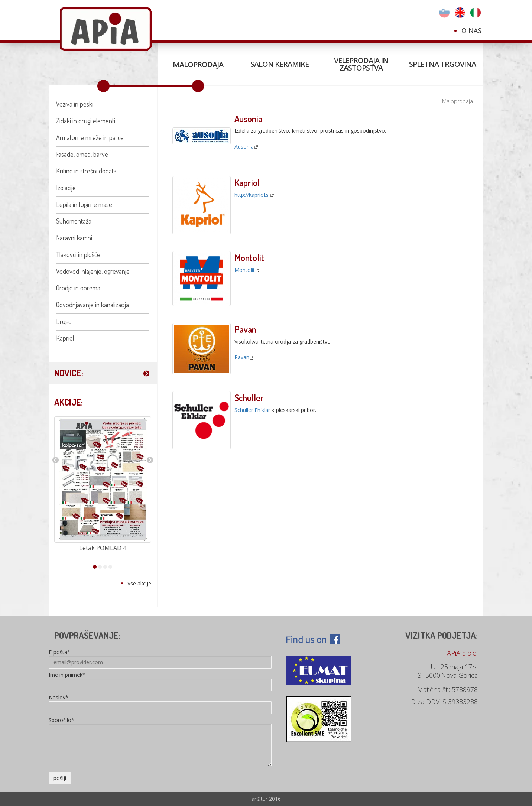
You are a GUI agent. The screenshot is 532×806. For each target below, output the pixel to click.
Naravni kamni (74, 238)
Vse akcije (139, 583)
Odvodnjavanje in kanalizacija (93, 305)
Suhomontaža (74, 221)
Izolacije (66, 188)
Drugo (64, 321)
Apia (106, 29)
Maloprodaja (198, 64)
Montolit (245, 270)
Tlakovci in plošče (78, 254)
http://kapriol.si (252, 195)
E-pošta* (59, 653)
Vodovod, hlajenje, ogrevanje (93, 271)
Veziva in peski (75, 104)
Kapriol (65, 338)
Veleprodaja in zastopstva (361, 64)
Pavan (242, 357)
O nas (471, 30)
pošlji (60, 778)
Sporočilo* (61, 721)
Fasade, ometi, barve (82, 154)
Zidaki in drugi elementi (86, 121)
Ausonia (244, 147)
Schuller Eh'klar (252, 410)
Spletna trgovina (442, 64)
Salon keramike (280, 64)
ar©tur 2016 (266, 799)
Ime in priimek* (67, 675)
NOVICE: (69, 373)
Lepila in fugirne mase (84, 204)
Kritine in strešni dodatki (87, 171)
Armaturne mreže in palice (90, 137)
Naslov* (59, 698)
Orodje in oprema (78, 288)
